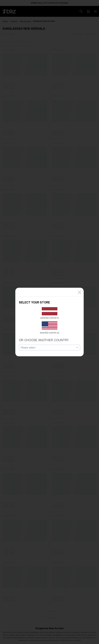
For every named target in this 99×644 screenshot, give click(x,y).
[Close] (80, 288)
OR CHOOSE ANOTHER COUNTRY (44, 336)
